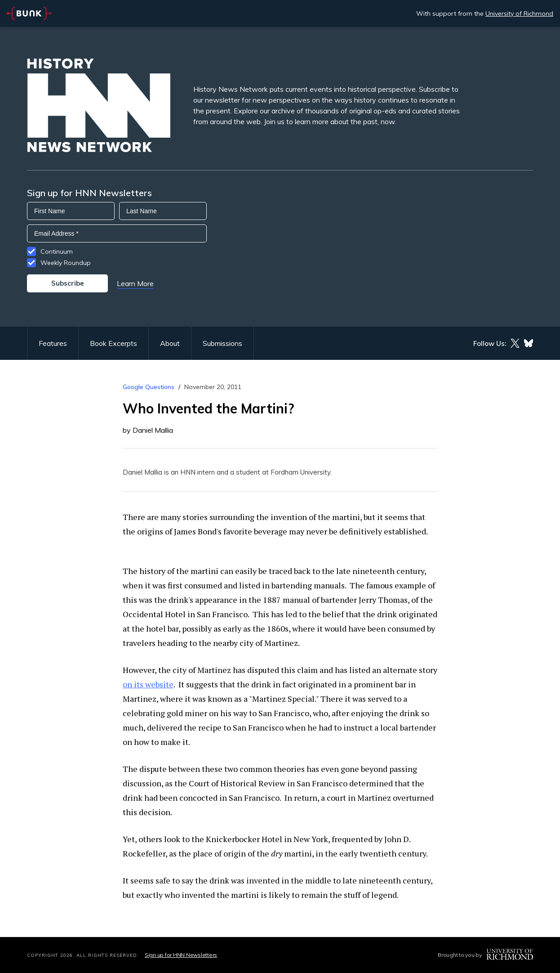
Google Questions (149, 387)
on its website (148, 684)
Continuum (57, 251)
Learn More (135, 283)
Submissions (222, 343)
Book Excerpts (113, 343)
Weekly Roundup (66, 263)
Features (53, 343)
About (170, 343)
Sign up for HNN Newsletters (181, 955)
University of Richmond (519, 13)
